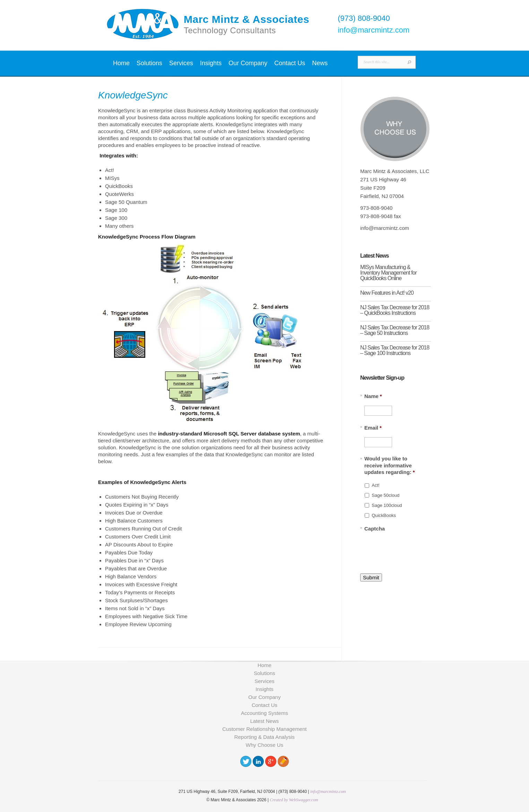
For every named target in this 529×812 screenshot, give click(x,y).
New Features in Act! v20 (387, 293)
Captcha (375, 529)
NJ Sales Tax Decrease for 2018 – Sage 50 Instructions (395, 330)
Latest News (265, 721)
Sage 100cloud (387, 505)
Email (373, 428)
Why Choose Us (264, 745)
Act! (376, 485)
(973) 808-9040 (364, 18)
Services (181, 63)
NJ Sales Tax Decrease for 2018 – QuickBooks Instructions (395, 310)
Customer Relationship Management (264, 729)
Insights (211, 63)
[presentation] (417, 549)
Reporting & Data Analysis (264, 737)
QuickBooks (384, 515)
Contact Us (290, 63)
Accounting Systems (264, 713)
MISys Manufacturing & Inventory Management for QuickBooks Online (388, 273)
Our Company (248, 63)
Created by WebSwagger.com (294, 800)
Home (121, 63)
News (320, 63)
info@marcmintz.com (374, 30)
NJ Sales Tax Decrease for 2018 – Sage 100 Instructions (395, 350)
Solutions (149, 63)
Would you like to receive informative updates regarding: (390, 465)
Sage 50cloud (385, 495)
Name (373, 396)
